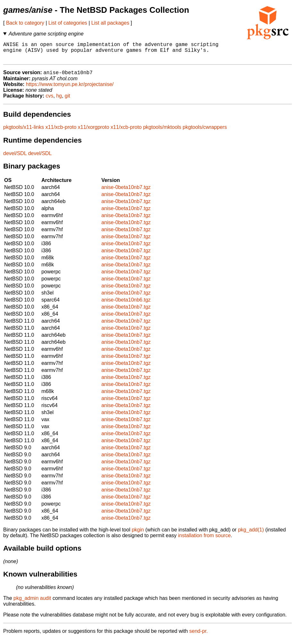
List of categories (68, 23)
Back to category (25, 23)
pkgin (138, 534)
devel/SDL (15, 158)
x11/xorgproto (94, 132)
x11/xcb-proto (61, 132)
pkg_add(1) (251, 534)
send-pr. (199, 636)
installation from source (205, 540)
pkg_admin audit (32, 603)
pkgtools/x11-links (24, 132)
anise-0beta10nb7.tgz (126, 192)
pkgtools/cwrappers (205, 132)
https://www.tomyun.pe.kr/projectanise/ (70, 89)
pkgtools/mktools (162, 132)
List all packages (110, 23)
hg (59, 101)
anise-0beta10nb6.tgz (126, 305)
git (67, 101)
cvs (50, 101)
